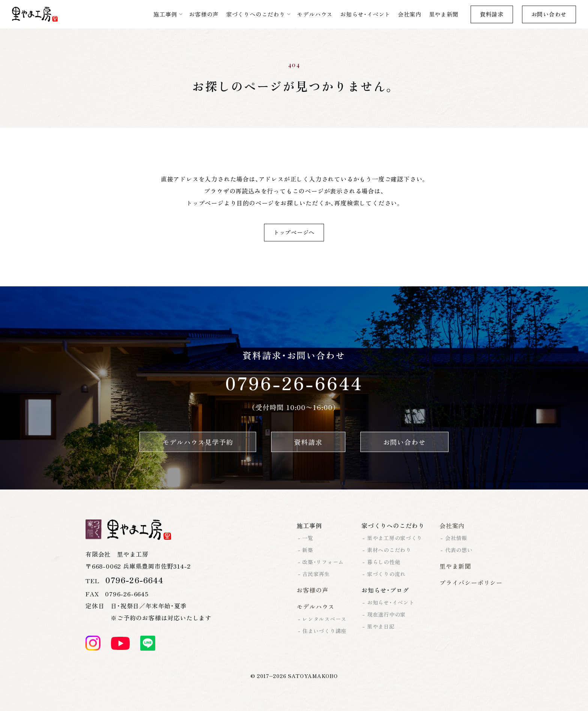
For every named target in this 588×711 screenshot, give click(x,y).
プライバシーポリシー (471, 582)
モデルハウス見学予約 (198, 442)
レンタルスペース (324, 619)
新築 (308, 550)
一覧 (308, 538)
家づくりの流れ (386, 574)
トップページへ (294, 232)
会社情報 (456, 538)
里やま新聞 (444, 14)
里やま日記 (381, 626)
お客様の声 (204, 14)
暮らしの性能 (384, 562)
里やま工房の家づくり (395, 538)
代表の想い (459, 550)
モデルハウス (315, 14)
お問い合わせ (549, 14)
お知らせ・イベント (365, 14)
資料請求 (492, 14)
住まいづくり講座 (324, 631)
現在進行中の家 (386, 614)
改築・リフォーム (323, 562)
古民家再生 (316, 574)
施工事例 (165, 14)
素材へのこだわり (389, 550)
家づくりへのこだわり (256, 14)
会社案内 (410, 14)
